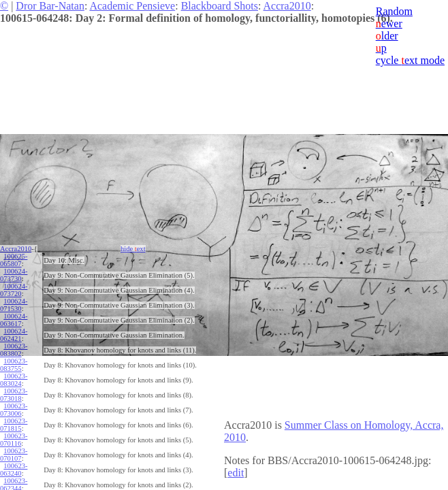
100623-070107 (14, 455)
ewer (389, 23)
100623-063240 (14, 470)
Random (394, 11)
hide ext (133, 249)
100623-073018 (14, 395)
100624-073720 (14, 290)
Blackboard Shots (220, 6)
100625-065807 (14, 260)
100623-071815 (14, 425)
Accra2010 (287, 6)
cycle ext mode (410, 60)
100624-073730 (14, 275)
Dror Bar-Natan (50, 6)
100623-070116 (14, 440)
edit (236, 473)
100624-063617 (14, 320)
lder (387, 36)
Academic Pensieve (132, 6)
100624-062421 (14, 335)
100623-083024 (14, 380)
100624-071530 (14, 305)
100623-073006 (14, 410)
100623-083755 (14, 365)
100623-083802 (14, 350)
